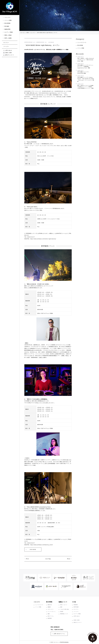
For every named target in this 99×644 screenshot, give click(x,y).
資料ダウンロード (9, 55)
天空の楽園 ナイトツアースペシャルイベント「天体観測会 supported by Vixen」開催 (86, 66)
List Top (48, 559)
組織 (61, 607)
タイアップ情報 (77, 614)
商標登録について (64, 614)
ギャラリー (6, 43)
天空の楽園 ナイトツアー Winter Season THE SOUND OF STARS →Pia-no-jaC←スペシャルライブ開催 (86, 79)
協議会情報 (7, 29)
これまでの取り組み (65, 609)
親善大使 (50, 605)
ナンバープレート (52, 612)
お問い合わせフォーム (59, 634)
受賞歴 (62, 612)
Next (69, 559)
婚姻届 (49, 607)
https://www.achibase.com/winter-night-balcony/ (43, 239)
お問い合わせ (8, 50)
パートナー (6, 46)
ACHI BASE (33, 549)
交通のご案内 (8, 53)
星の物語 (7, 26)
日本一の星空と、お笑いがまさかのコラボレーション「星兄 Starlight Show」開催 (86, 59)
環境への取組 (8, 35)
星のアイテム (51, 616)
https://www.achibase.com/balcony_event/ (42, 545)
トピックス (7, 17)
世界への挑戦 (8, 38)
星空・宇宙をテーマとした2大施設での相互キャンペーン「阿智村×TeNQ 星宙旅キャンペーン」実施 (86, 86)
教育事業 (50, 618)
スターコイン (51, 609)
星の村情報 (7, 23)
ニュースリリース (82, 42)
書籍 (49, 614)
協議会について (63, 602)
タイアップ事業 (9, 32)
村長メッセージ (64, 605)
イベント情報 (8, 20)
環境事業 (76, 605)
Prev (27, 559)
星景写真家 (76, 607)
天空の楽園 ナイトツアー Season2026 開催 (86, 72)
